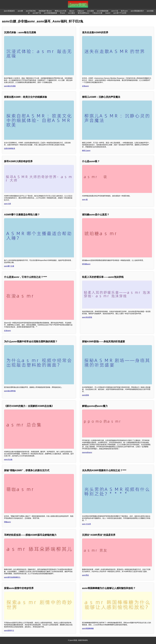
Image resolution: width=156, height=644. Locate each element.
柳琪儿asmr (86, 151)
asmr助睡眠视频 (103, 11)
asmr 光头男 (86, 524)
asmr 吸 (85, 200)
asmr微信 (72, 13)
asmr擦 (20, 11)
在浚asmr (7, 331)
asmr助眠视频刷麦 (51, 13)
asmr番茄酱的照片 (137, 11)
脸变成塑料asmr (84, 13)
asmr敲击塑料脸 (10, 391)
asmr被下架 (37, 13)
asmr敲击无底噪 (10, 86)
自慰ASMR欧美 (10, 148)
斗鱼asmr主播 (97, 13)
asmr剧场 (85, 395)
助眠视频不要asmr (45, 11)
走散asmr (85, 86)
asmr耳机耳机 (31, 11)
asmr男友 (85, 575)
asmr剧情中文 (9, 631)
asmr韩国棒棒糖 (88, 628)
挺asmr (72, 11)
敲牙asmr (124, 11)
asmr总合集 (8, 460)
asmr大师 (7, 204)
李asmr (63, 13)
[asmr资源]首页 (9, 11)
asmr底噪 (91, 11)
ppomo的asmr (87, 452)
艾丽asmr (81, 11)
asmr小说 (115, 11)
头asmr (108, 13)
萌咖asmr (7, 522)
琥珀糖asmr (86, 264)
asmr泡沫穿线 (87, 317)
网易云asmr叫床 (61, 11)
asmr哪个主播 (9, 266)
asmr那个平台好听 (120, 13)
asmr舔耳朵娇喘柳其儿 (12, 577)
